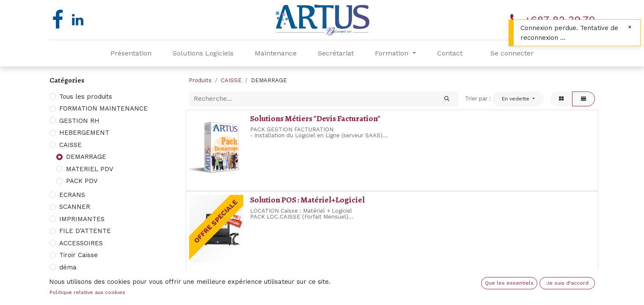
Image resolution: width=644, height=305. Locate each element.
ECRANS (72, 195)
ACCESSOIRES (81, 243)
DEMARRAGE (86, 157)
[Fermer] (630, 27)
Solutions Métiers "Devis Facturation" (315, 118)
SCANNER (75, 207)
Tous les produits (86, 97)
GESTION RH (79, 121)
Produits (200, 80)
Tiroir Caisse (78, 255)
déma (68, 267)
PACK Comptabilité (284, 281)
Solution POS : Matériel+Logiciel (307, 200)
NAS (66, 279)
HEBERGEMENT (84, 133)
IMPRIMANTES (82, 219)
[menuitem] (131, 53)
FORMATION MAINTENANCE (103, 108)
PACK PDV (82, 181)
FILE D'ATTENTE (85, 231)
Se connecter (512, 53)
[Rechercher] (447, 99)
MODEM (72, 291)
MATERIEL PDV (90, 169)
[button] (518, 99)
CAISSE (70, 145)
